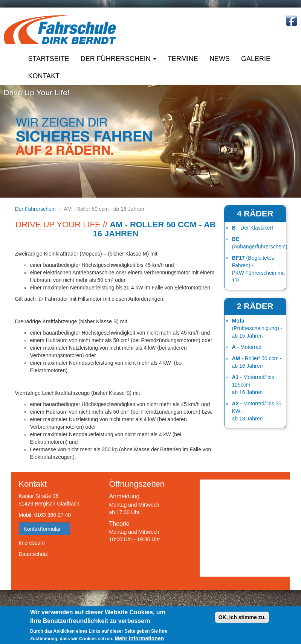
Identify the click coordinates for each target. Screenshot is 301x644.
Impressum (32, 543)
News (220, 59)
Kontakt (44, 76)
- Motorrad (247, 347)
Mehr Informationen (140, 638)
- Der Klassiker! (253, 228)
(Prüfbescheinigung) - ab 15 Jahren (257, 328)
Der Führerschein (118, 59)
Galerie (256, 59)
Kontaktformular (45, 529)
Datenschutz (34, 554)
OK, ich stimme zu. (242, 617)
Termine (183, 59)
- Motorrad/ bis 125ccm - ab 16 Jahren (253, 385)
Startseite (49, 59)
